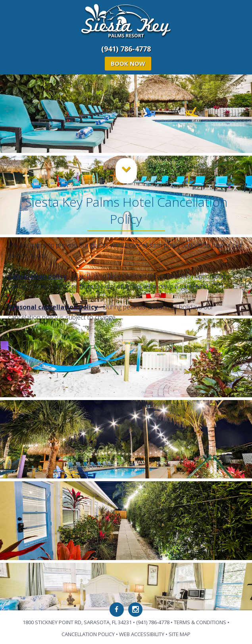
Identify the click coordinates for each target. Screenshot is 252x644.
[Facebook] (117, 610)
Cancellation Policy (88, 634)
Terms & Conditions (200, 622)
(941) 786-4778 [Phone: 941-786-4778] (126, 49)
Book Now (128, 63)
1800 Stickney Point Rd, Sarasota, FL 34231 (77, 622)
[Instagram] (135, 610)
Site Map (180, 634)
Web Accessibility (142, 634)
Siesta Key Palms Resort (126, 22)
